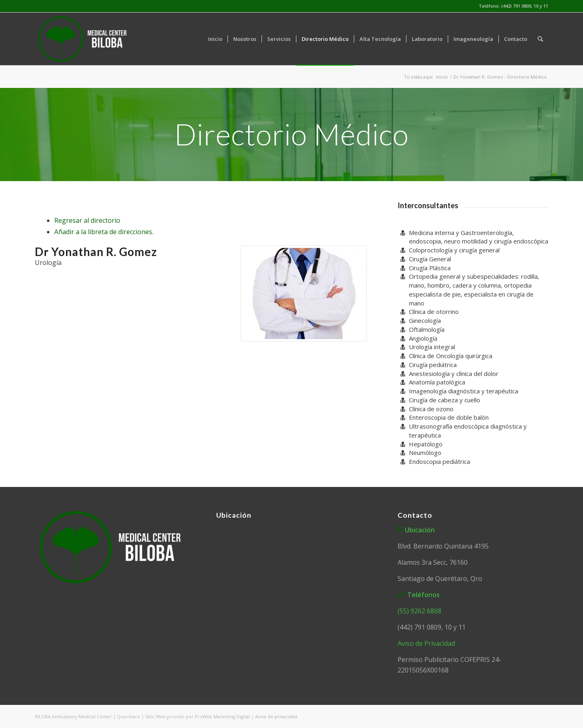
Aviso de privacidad (276, 716)
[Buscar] (540, 39)
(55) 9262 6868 (419, 611)
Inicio (442, 77)
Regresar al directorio (87, 220)
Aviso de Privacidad (426, 643)
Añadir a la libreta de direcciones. (104, 232)
